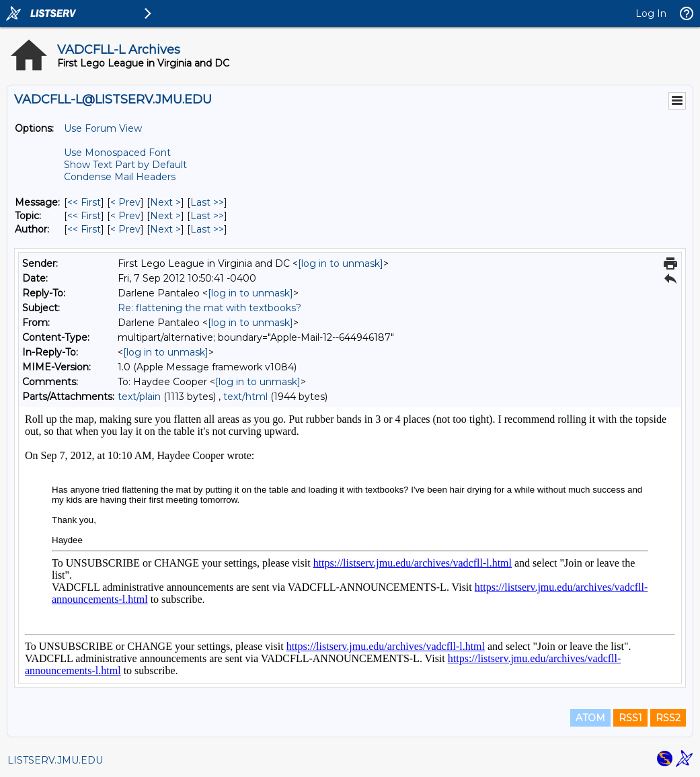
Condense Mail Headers (120, 177)
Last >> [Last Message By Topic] (207, 216)
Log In (651, 13)
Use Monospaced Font (117, 153)
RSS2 (668, 718)
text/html (245, 397)
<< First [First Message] (84, 202)
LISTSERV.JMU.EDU (55, 760)
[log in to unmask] (341, 263)
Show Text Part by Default (125, 165)
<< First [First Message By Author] (84, 229)
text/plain (139, 397)
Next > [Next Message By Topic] (165, 216)
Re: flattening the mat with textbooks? (209, 308)
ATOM (590, 718)
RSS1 (630, 718)
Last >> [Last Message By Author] (207, 229)
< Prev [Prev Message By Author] (125, 229)
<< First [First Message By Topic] (84, 216)
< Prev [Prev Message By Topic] (125, 216)
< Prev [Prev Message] (125, 202)
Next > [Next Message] (165, 202)
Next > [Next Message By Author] (165, 229)
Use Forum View (103, 128)
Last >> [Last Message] (207, 202)
